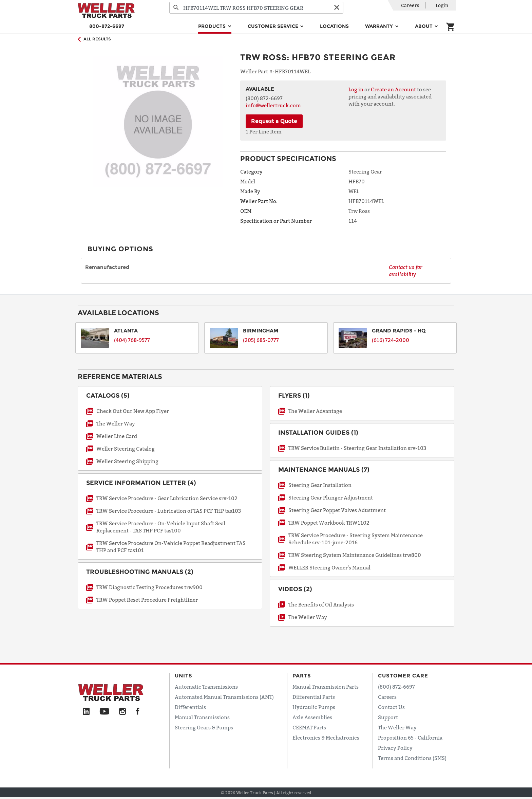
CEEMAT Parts (309, 727)
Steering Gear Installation (320, 485)
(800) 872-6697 (396, 687)
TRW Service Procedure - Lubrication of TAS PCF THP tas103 (169, 511)
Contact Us (391, 707)
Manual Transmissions (202, 717)
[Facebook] (138, 712)
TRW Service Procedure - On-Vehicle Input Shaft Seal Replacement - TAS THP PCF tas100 (161, 527)
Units (184, 676)
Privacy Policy (395, 748)
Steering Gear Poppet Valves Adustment (337, 510)
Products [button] (213, 26)
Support (388, 717)
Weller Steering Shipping (127, 461)
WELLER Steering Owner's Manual (329, 567)
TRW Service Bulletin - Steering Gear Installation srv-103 (357, 448)
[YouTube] (104, 712)
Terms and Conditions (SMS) (412, 758)
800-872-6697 (107, 26)
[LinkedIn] (86, 712)
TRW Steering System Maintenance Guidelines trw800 (355, 555)
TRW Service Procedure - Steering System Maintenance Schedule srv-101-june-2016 (356, 539)
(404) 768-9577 (132, 340)
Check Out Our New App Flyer (133, 411)
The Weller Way (116, 423)
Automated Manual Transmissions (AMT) (224, 697)
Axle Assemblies (312, 717)
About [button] (424, 26)
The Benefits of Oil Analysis (321, 604)
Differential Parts (314, 697)
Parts (302, 676)
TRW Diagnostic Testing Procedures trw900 (149, 587)
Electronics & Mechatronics (326, 738)
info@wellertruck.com (273, 105)
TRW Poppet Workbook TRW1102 (329, 523)
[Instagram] (123, 712)
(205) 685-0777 (261, 340)
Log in (356, 89)
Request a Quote (274, 121)
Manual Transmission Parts (326, 687)
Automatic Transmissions (206, 687)
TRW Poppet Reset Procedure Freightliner (147, 600)
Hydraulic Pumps (314, 707)
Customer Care (403, 676)
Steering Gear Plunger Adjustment (331, 497)
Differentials (190, 707)
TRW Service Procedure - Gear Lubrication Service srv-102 (167, 498)
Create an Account (393, 89)
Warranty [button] (380, 26)
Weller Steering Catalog (126, 449)
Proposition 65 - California (410, 738)
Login (442, 5)
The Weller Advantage (315, 411)
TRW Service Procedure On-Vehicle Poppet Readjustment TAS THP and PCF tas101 (171, 547)
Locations (334, 26)
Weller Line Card (117, 436)
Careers (410, 5)
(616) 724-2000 (391, 340)
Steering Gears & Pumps (204, 727)
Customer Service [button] (274, 26)
